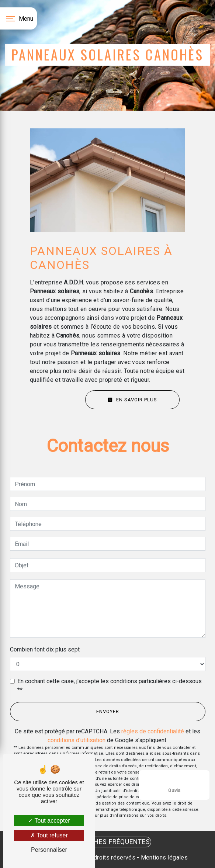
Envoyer (108, 711)
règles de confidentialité (153, 731)
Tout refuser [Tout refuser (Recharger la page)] (49, 835)
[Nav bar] (18, 18)
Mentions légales (164, 857)
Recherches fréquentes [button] (107, 842)
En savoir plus (132, 400)
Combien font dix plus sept (45, 649)
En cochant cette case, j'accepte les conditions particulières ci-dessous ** (110, 686)
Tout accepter (49, 821)
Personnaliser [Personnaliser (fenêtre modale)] (49, 850)
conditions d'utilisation (77, 740)
